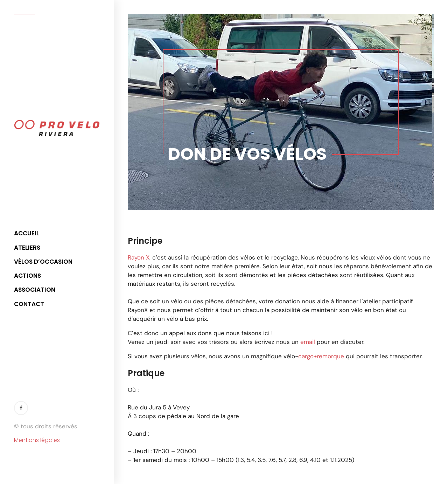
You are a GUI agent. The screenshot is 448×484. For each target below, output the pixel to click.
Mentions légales (37, 440)
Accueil (27, 233)
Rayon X (139, 257)
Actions (27, 276)
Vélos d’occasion (43, 262)
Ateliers (27, 248)
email (308, 342)
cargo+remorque (321, 356)
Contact (29, 304)
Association (35, 290)
